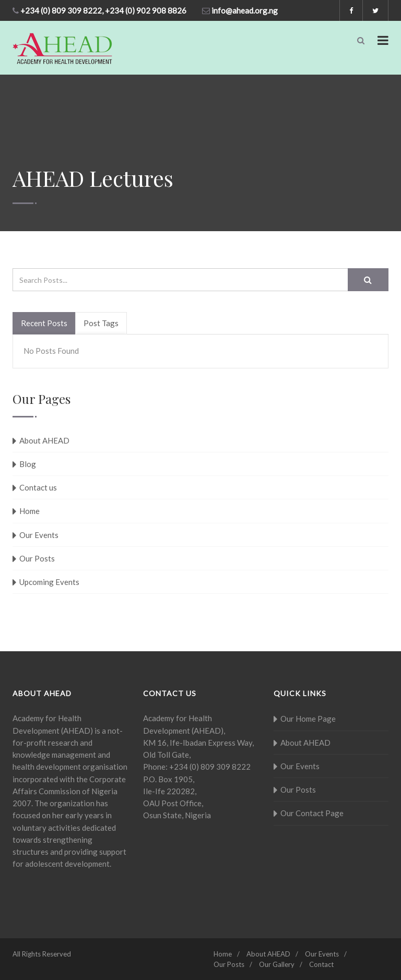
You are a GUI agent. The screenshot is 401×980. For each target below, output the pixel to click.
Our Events (39, 535)
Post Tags (101, 323)
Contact (321, 964)
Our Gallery (277, 964)
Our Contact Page (312, 813)
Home (30, 511)
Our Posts (37, 558)
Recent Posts (44, 323)
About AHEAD (44, 440)
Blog (28, 464)
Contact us (38, 487)
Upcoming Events (49, 582)
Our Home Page (308, 719)
